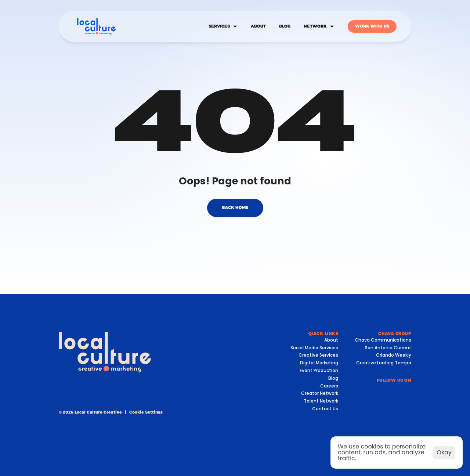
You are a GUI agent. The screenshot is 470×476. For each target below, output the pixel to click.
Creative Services (318, 355)
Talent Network (321, 401)
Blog (333, 378)
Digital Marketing (319, 363)
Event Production (319, 370)
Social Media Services (314, 348)
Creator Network (320, 393)
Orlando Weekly (394, 355)
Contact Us (325, 409)
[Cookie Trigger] (146, 412)
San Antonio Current (388, 348)
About (331, 340)
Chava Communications (383, 340)
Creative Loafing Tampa (384, 363)
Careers (329, 386)
